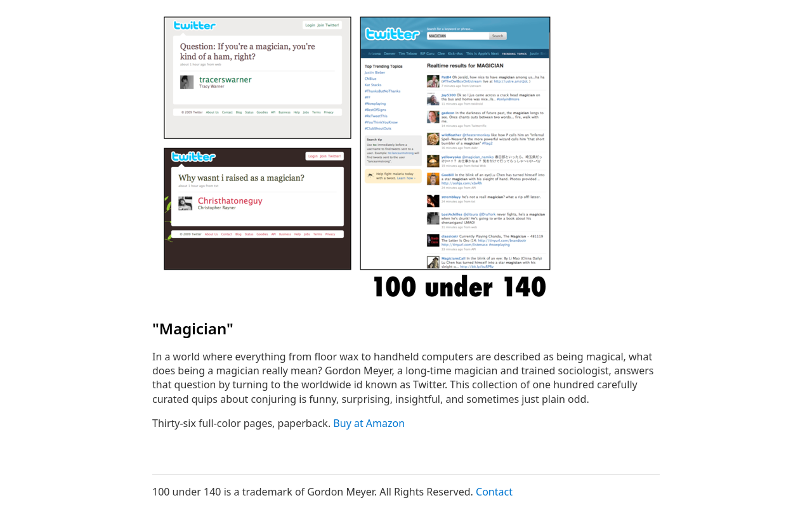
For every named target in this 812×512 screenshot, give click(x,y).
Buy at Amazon (369, 423)
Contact (494, 492)
